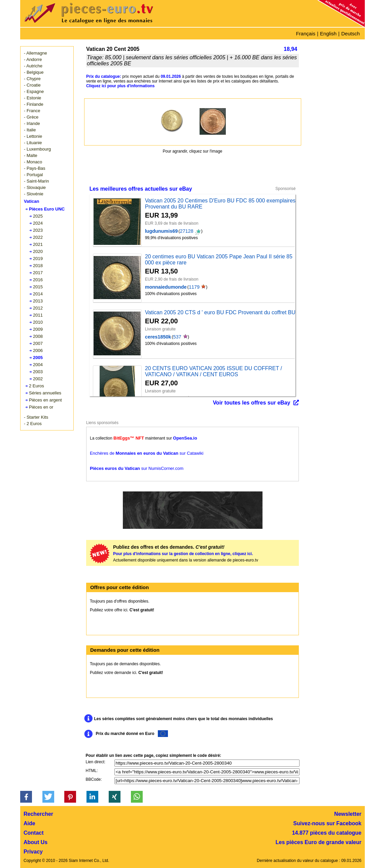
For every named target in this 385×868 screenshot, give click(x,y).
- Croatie (32, 85)
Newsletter (348, 814)
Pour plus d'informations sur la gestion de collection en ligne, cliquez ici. (183, 554)
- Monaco (33, 162)
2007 (38, 343)
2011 (38, 315)
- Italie (30, 130)
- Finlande (34, 104)
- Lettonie (33, 136)
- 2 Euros (33, 424)
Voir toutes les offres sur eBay (251, 403)
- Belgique (34, 72)
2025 (38, 216)
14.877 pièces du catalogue (327, 833)
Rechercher (38, 814)
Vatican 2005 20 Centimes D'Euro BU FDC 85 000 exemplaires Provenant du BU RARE (220, 204)
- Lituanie (33, 143)
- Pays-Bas (35, 168)
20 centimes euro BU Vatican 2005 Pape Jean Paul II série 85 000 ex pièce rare (219, 260)
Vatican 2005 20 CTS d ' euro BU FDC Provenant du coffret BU (220, 312)
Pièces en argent (45, 400)
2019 (38, 259)
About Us (36, 842)
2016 (38, 280)
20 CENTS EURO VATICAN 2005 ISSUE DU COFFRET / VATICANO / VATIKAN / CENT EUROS (214, 371)
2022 (38, 237)
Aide (29, 823)
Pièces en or (41, 407)
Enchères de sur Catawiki (147, 453)
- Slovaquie (35, 187)
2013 (38, 301)
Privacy (33, 852)
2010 (38, 322)
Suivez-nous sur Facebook (327, 823)
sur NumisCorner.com (137, 468)
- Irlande (32, 123)
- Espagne (34, 91)
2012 (38, 308)
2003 (38, 372)
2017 (38, 273)
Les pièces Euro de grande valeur (319, 842)
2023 (38, 230)
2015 (38, 287)
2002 (38, 379)
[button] (26, 797)
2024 (38, 223)
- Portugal (33, 175)
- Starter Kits (36, 417)
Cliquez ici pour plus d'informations (120, 86)
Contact (34, 833)
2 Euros (37, 386)
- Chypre (32, 79)
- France (32, 111)
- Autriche (33, 66)
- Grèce (31, 117)
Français (306, 34)
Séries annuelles (45, 393)
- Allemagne (36, 53)
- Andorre (33, 59)
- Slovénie (34, 194)
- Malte (31, 155)
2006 (38, 350)
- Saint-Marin (36, 181)
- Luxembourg (37, 149)
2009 (38, 329)
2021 (38, 244)
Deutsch (351, 34)
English (328, 34)
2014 (38, 294)
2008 (38, 336)
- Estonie (32, 98)
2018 (38, 266)
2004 (38, 365)
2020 (38, 251)
